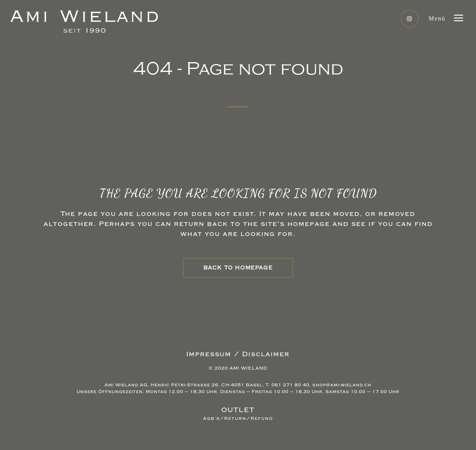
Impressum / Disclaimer (238, 354)
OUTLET (238, 410)
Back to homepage (238, 268)
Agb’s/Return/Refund (238, 418)
